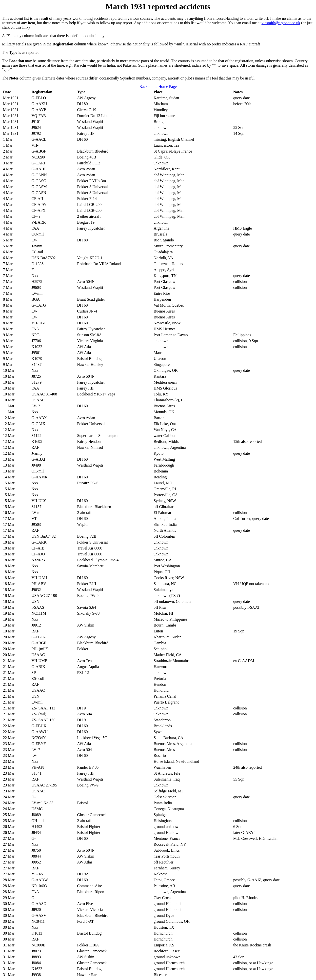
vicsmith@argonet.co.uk (281, 23)
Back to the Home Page (158, 87)
